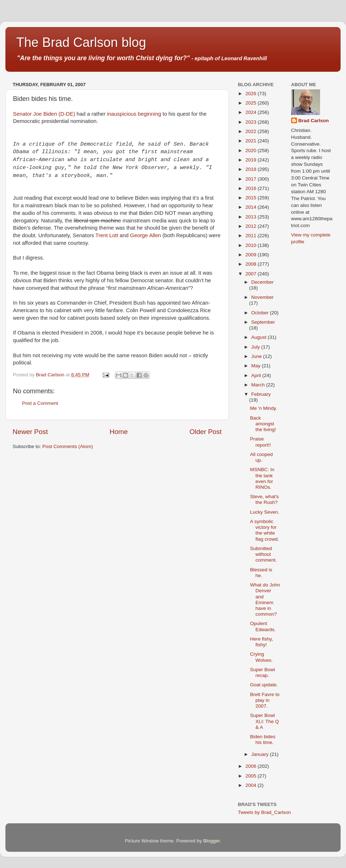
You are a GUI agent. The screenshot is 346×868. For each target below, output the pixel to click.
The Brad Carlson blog (81, 42)
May (256, 366)
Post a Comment (40, 403)
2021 (252, 141)
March (259, 385)
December (262, 282)
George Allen (146, 235)
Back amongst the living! (263, 424)
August (259, 337)
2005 (252, 776)
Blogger (212, 841)
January (261, 754)
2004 (252, 785)
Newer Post (30, 432)
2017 (252, 179)
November (262, 297)
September (263, 322)
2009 (252, 255)
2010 (252, 245)
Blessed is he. (261, 573)
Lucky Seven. (265, 512)
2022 (252, 131)
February (261, 394)
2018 (252, 169)
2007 (252, 274)
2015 (252, 198)
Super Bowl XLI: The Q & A (265, 721)
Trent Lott (107, 235)
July (256, 347)
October (261, 313)
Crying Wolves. (261, 657)
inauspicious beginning (134, 114)
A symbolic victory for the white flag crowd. (265, 530)
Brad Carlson (314, 121)
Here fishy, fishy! (262, 642)
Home (119, 432)
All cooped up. (261, 457)
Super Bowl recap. (263, 672)
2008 (252, 264)
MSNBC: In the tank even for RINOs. (262, 478)
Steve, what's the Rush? (265, 499)
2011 (252, 236)
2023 (252, 122)
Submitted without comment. (263, 554)
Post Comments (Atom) (68, 446)
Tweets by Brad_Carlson (264, 812)
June (257, 356)
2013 (252, 217)
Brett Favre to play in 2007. (265, 700)
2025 (252, 103)
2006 (252, 766)
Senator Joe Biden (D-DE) (44, 114)
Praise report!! (261, 442)
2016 (252, 188)
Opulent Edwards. (263, 626)
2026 (252, 94)
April (257, 375)
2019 (252, 160)
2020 (252, 150)
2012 (252, 226)
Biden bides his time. (263, 739)
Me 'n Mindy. (264, 408)
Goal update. (264, 685)
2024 (252, 112)
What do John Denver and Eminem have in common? (265, 599)
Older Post (206, 432)
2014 (252, 207)
